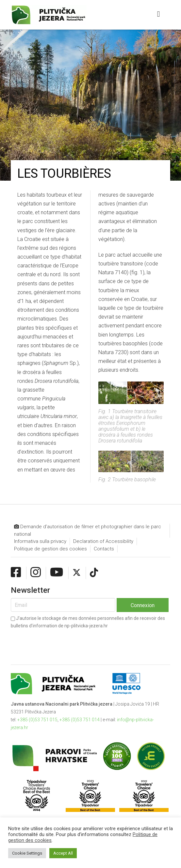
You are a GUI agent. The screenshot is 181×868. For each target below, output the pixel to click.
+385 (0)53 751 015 (37, 720)
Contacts (104, 549)
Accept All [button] (63, 853)
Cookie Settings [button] (27, 853)
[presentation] (60, 641)
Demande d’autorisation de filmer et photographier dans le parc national (88, 530)
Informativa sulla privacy (40, 541)
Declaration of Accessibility (103, 541)
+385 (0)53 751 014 (80, 720)
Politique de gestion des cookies (50, 549)
